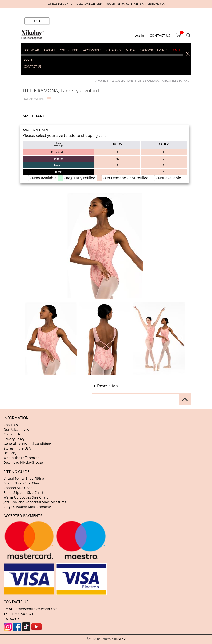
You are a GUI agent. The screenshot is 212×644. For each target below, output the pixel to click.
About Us (11, 425)
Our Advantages (16, 429)
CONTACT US (160, 35)
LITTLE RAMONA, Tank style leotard (163, 80)
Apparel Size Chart (18, 488)
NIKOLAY (119, 639)
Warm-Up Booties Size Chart (26, 497)
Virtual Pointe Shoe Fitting (24, 478)
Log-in (139, 35)
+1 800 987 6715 (23, 614)
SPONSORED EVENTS (154, 50)
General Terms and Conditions (28, 444)
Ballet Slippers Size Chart (23, 493)
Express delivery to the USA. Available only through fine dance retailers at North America (106, 4)
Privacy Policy (14, 439)
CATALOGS (114, 50)
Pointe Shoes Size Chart (22, 483)
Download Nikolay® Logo (23, 462)
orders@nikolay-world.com (37, 609)
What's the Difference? (21, 458)
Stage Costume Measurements (28, 507)
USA (37, 21)
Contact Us (12, 434)
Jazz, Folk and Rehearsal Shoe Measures (35, 502)
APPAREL (100, 80)
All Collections (122, 80)
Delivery (10, 453)
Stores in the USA (17, 448)
